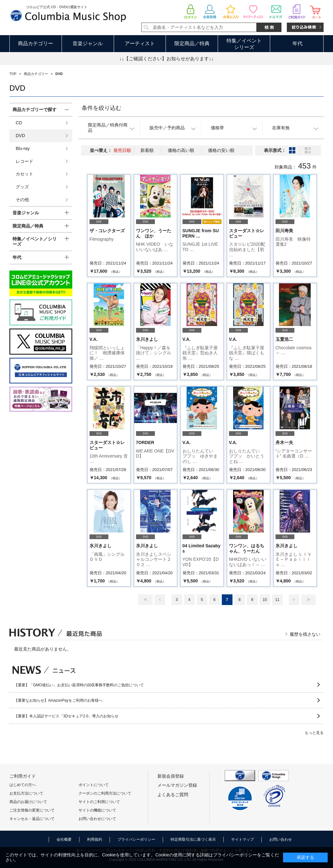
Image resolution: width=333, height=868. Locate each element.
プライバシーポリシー (136, 839)
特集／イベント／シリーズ (35, 241)
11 (277, 600)
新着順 (147, 150)
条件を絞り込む (101, 108)
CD (19, 123)
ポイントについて (94, 785)
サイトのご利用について (99, 802)
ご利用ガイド (23, 776)
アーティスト (140, 43)
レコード (25, 161)
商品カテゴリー (35, 43)
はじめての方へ (23, 785)
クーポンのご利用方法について (105, 793)
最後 (308, 600)
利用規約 (95, 839)
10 (265, 600)
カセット (25, 174)
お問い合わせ (281, 839)
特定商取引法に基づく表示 (193, 839)
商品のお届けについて (28, 802)
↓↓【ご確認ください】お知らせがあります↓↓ (166, 59)
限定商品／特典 (192, 43)
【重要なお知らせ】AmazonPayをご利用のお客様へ (58, 700)
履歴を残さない (305, 634)
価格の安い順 (221, 150)
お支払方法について (26, 793)
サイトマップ (243, 839)
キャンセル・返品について (32, 819)
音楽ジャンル (88, 43)
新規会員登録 (171, 776)
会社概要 (64, 839)
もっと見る (314, 733)
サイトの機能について (97, 810)
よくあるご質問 (173, 795)
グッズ (22, 187)
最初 (145, 600)
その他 (22, 200)
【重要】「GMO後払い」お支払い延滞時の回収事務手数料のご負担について (79, 685)
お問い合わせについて (97, 819)
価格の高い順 (181, 150)
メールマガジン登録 (177, 785)
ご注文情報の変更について (32, 810)
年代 (298, 43)
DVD (20, 136)
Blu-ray (23, 148)
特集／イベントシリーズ (244, 44)
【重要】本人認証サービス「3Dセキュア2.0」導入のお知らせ (66, 716)
